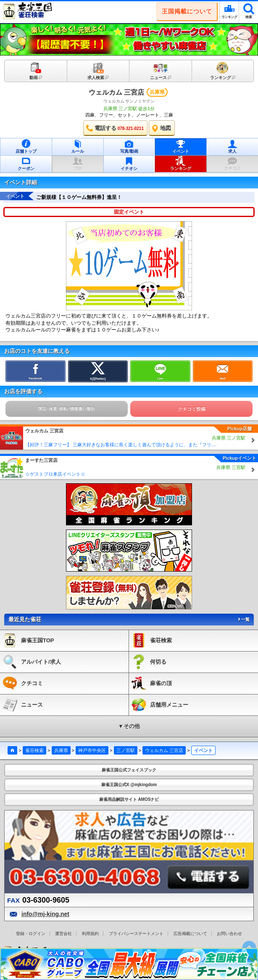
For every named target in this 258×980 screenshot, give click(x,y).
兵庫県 (61, 750)
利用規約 (90, 934)
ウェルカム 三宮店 (116, 92)
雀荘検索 (34, 750)
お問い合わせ (229, 934)
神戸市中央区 (92, 750)
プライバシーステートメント (136, 934)
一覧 (243, 619)
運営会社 (63, 934)
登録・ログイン (31, 934)
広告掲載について (190, 934)
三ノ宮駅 (126, 750)
